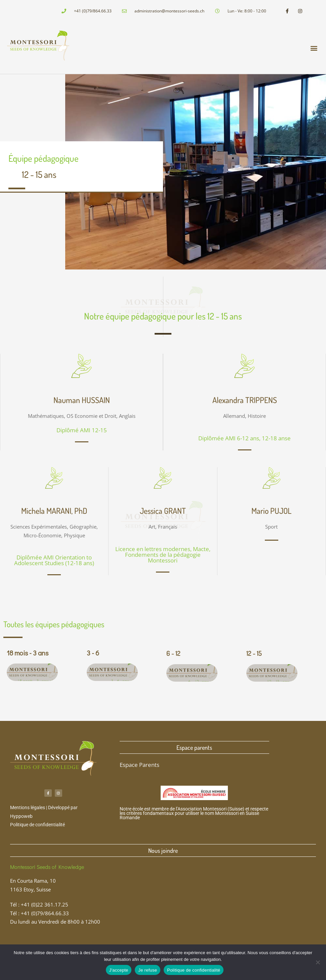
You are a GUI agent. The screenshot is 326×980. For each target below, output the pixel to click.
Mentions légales (28, 807)
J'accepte (119, 970)
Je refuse (148, 970)
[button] (314, 48)
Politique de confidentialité (37, 825)
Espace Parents (139, 765)
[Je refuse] (318, 962)
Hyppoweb (21, 816)
